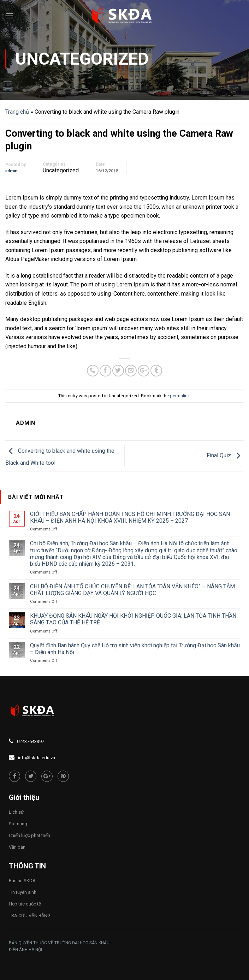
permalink (180, 396)
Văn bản (17, 847)
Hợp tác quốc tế (25, 904)
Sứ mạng (18, 824)
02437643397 (31, 741)
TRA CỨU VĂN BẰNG (30, 916)
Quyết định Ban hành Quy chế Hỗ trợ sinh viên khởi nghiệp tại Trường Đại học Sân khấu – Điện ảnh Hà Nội (135, 649)
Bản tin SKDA (22, 881)
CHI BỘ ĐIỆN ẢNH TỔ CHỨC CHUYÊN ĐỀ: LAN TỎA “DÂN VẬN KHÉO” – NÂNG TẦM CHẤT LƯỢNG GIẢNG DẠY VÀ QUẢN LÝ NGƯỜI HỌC (132, 590)
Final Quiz (225, 455)
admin (11, 171)
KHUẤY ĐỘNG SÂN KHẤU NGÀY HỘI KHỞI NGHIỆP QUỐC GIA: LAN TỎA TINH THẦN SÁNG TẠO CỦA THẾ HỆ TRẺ (133, 619)
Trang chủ (17, 112)
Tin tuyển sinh (23, 892)
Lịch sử (16, 812)
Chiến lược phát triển (29, 835)
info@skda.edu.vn (37, 758)
